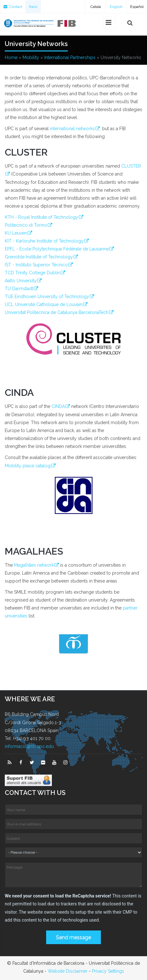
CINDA (58, 406)
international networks (72, 129)
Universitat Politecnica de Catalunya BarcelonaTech (57, 312)
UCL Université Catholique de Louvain (44, 304)
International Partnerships (70, 57)
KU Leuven (16, 233)
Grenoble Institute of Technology (39, 257)
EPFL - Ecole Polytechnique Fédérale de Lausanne (57, 249)
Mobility (31, 57)
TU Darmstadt (19, 289)
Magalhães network (34, 565)
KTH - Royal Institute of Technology (42, 217)
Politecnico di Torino (26, 225)
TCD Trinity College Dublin (32, 273)
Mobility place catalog (28, 466)
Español (137, 7)
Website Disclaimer (68, 971)
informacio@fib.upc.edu (29, 746)
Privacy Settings (108, 971)
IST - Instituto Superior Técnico (36, 265)
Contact (13, 7)
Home (11, 57)
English (116, 7)
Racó (33, 7)
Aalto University (21, 281)
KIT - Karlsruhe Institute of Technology (44, 241)
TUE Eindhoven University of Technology (47, 297)
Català (96, 7)
